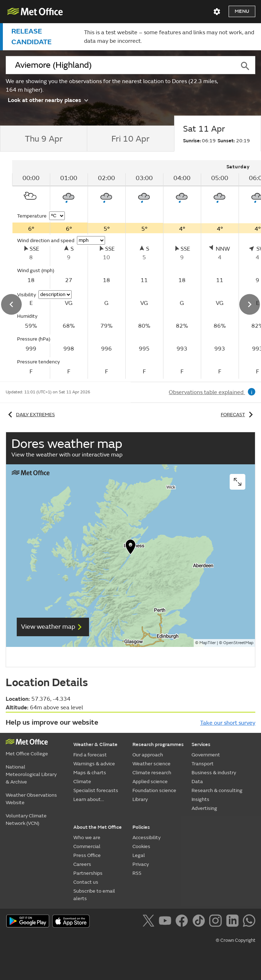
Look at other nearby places (48, 100)
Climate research (152, 773)
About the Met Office (98, 827)
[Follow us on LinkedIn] (234, 922)
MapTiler (208, 643)
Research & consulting (217, 790)
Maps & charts (90, 773)
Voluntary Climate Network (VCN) (26, 820)
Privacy (141, 864)
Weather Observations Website (31, 799)
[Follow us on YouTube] (166, 922)
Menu (242, 11)
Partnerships (88, 873)
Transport (203, 764)
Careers (82, 864)
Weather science (152, 764)
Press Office (87, 855)
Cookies (141, 846)
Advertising (204, 808)
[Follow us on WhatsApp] (249, 922)
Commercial (87, 846)
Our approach (148, 755)
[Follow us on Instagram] (217, 922)
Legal (139, 855)
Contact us (86, 882)
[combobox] (120, 65)
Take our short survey (228, 723)
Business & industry (214, 773)
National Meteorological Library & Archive (31, 774)
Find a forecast (90, 755)
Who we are (87, 838)
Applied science (150, 782)
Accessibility (147, 838)
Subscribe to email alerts (94, 895)
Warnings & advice (94, 764)
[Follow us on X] (150, 922)
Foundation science (154, 790)
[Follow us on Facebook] (183, 922)
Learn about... (89, 799)
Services (201, 744)
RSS (137, 873)
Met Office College (27, 754)
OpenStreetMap (238, 643)
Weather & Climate (95, 744)
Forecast (238, 415)
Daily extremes (30, 415)
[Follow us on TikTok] (200, 922)
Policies (141, 827)
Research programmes (158, 744)
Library (140, 799)
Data (197, 782)
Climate (82, 782)
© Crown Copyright (236, 940)
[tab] (43, 139)
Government (206, 755)
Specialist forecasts (96, 790)
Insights (200, 799)
